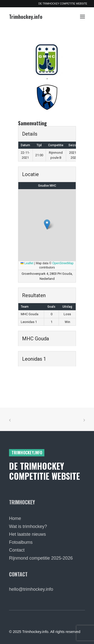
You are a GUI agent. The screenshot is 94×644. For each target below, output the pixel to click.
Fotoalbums (21, 542)
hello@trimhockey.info (31, 589)
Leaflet (27, 263)
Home (15, 518)
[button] (82, 17)
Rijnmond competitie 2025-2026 (41, 558)
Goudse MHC (47, 186)
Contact (17, 550)
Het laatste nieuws (27, 534)
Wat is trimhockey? (28, 526)
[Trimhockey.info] (26, 17)
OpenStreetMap (63, 263)
